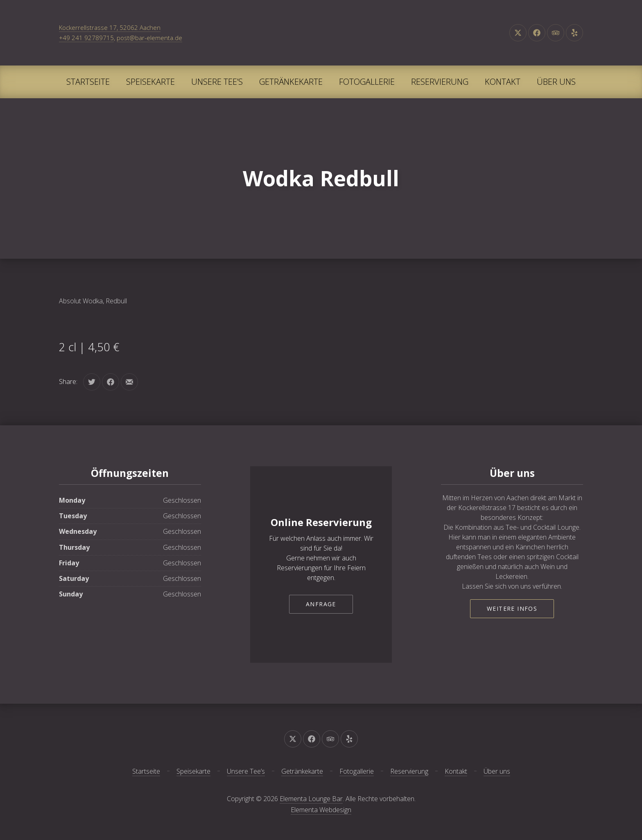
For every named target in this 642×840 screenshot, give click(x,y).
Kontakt (503, 82)
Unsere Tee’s (217, 82)
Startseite (88, 82)
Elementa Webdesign (321, 810)
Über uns (556, 82)
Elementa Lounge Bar (311, 799)
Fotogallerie (367, 82)
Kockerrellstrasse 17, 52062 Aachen (110, 27)
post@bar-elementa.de (149, 38)
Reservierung (440, 82)
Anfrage (321, 604)
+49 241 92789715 (86, 38)
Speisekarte (150, 82)
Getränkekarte (291, 82)
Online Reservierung (321, 522)
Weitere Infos (512, 609)
